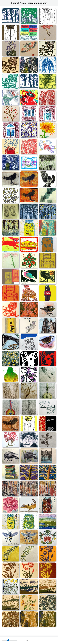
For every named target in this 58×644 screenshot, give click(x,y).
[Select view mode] (29, 640)
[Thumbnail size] (10, 640)
